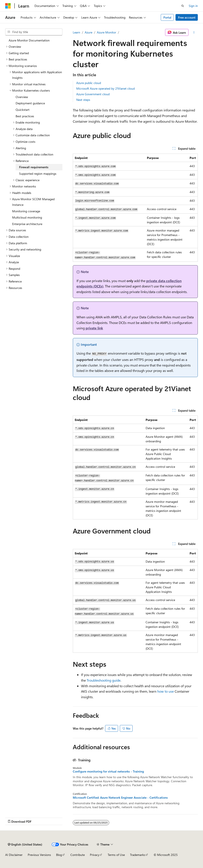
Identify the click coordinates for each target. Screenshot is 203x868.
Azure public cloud (89, 83)
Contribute (78, 855)
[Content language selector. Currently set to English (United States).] (25, 844)
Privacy (95, 855)
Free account (187, 17)
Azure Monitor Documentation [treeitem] (29, 40)
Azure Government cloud (93, 94)
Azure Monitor (106, 32)
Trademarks (138, 855)
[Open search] (183, 6)
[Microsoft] (8, 6)
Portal (167, 17)
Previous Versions (39, 855)
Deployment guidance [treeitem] (30, 103)
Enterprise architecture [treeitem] (27, 224)
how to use (166, 691)
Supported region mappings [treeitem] (38, 174)
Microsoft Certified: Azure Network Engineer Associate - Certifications (120, 798)
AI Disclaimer (14, 855)
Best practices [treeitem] (25, 116)
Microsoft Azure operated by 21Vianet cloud (106, 88)
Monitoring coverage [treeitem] (26, 211)
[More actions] (194, 32)
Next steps (83, 100)
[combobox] (34, 32)
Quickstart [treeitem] (23, 110)
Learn (76, 32)
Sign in (193, 6)
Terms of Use (116, 855)
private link (94, 328)
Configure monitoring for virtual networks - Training (108, 771)
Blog (59, 855)
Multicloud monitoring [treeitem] (27, 217)
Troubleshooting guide (104, 680)
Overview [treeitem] (22, 97)
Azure (89, 32)
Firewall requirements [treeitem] (34, 167)
